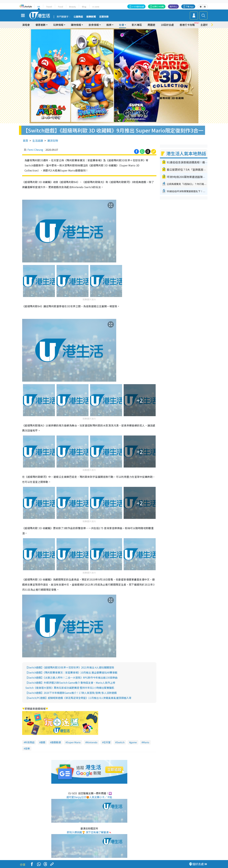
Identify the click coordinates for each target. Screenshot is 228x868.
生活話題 (38, 140)
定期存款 (104, 17)
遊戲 (43, 742)
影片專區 (137, 25)
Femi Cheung (35, 150)
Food (61, 7)
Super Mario (74, 742)
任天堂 (107, 742)
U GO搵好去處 (138, 6)
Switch (120, 742)
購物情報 (76, 25)
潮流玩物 (53, 140)
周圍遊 (151, 25)
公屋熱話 (78, 17)
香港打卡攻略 (187, 25)
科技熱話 (30, 742)
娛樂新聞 (91, 17)
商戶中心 (173, 6)
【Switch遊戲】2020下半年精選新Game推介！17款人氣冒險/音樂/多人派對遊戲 (71, 693)
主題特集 (206, 25)
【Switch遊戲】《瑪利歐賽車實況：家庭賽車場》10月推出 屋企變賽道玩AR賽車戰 (71, 672)
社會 (122, 25)
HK (39, 7)
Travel (49, 7)
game (134, 742)
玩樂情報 (58, 25)
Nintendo (92, 742)
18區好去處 (167, 25)
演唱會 (26, 25)
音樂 (27, 748)
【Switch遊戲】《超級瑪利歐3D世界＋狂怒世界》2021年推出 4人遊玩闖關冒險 (70, 667)
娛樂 (109, 25)
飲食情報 (94, 25)
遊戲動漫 (56, 742)
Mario (146, 742)
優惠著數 (41, 25)
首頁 (25, 140)
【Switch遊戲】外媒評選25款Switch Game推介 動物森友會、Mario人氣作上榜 (70, 683)
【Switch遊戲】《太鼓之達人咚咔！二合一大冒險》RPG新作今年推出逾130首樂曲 (71, 678)
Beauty (73, 7)
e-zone (96, 7)
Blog (84, 7)
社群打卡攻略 (158, 6)
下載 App (190, 6)
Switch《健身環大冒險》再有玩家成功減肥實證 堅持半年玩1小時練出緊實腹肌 (70, 688)
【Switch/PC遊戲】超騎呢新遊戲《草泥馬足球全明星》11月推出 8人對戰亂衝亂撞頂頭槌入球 (78, 698)
